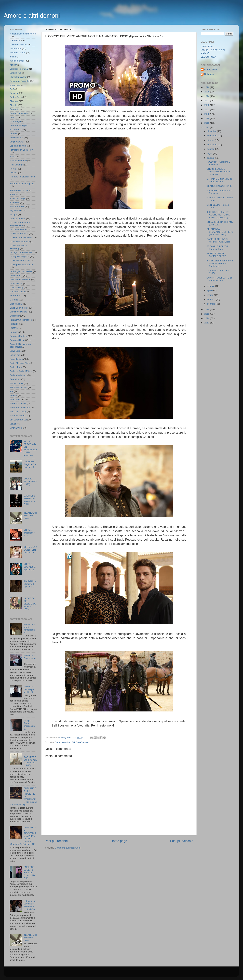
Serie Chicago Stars (20, 363)
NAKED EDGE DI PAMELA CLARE (216, 255)
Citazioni (14, 101)
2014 (207, 318)
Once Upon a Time (19, 308)
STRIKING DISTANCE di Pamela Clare (219, 180)
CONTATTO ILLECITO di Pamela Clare (219, 279)
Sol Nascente (16, 383)
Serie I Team (16, 367)
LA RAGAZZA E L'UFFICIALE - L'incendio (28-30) (30, 760)
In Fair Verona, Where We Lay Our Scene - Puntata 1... (220, 263)
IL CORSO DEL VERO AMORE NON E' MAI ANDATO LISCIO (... (218, 215)
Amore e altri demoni (32, 16)
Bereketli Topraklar (19, 69)
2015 (207, 314)
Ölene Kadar (16, 304)
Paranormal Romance (21, 320)
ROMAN (14, 328)
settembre (212, 145)
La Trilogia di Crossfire (21, 271)
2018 (207, 123)
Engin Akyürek (17, 142)
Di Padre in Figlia (18, 125)
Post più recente (56, 841)
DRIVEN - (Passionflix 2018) (29, 533)
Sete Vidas (15, 379)
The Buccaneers (18, 403)
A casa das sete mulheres (23, 34)
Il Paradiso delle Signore (22, 184)
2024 (207, 96)
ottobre (211, 140)
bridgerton (15, 85)
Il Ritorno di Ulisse (19, 190)
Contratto (14, 109)
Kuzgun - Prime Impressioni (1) (29, 725)
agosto (211, 149)
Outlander (15, 316)
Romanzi (14, 332)
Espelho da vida (18, 146)
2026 (207, 87)
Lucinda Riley (16, 288)
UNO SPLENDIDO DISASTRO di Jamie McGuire (218, 172)
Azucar (13, 65)
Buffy (12, 89)
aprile (210, 290)
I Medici (14, 173)
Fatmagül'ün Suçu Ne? (21, 150)
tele (11, 391)
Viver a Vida (16, 428)
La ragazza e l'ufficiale (21, 252)
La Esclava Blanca (19, 233)
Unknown (209, 74)
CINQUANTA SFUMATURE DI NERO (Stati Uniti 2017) (220, 232)
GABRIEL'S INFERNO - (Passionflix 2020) (29, 500)
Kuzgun (13, 215)
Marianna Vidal (17, 292)
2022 (207, 105)
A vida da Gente (18, 45)
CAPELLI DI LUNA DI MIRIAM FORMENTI (218, 240)
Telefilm (13, 395)
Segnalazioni (16, 359)
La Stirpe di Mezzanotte (22, 265)
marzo (211, 295)
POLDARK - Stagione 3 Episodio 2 (218, 163)
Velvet (13, 424)
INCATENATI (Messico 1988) (30, 516)
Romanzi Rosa (17, 340)
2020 (207, 114)
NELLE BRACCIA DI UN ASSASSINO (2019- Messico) (30, 448)
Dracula (14, 134)
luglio (210, 153)
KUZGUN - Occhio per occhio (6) (29, 689)
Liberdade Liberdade (20, 279)
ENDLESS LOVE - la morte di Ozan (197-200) (29, 873)
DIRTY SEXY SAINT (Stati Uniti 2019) (30, 550)
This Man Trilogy (18, 412)
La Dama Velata (18, 229)
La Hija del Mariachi (20, 242)
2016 (207, 309)
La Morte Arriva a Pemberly (18, 247)
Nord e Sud (15, 296)
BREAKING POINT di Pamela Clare (217, 248)
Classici (14, 105)
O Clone (14, 300)
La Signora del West (20, 261)
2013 (207, 323)
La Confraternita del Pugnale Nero (20, 224)
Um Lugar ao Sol (18, 420)
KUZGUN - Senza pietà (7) (29, 658)
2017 (207, 127)
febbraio (212, 299)
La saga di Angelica (19, 256)
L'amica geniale (17, 219)
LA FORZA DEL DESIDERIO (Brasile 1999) (30, 604)
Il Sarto (13, 194)
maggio (211, 286)
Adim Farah (16, 49)
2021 (207, 110)
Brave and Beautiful (20, 81)
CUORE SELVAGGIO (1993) (30, 481)
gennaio (211, 304)
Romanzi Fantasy (18, 336)
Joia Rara (15, 202)
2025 (207, 92)
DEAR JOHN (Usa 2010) (219, 186)
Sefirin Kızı (15, 355)
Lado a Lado (16, 275)
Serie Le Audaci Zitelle (21, 371)
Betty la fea (15, 73)
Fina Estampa (17, 165)
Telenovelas (16, 399)
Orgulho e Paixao (18, 312)
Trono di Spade (17, 416)
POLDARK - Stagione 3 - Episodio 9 (30, 584)
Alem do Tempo (18, 53)
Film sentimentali (18, 161)
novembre (212, 136)
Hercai (13, 169)
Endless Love (16, 138)
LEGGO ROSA (208, 57)
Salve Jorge (16, 351)
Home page (119, 841)
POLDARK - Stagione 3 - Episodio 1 (30, 464)
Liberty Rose (211, 69)
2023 (207, 101)
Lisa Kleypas (16, 283)
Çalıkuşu (14, 93)
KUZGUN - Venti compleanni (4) (29, 628)
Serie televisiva (63, 742)
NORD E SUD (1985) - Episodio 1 (30, 567)
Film (12, 157)
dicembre (212, 131)
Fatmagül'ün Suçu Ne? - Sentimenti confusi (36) (30, 905)
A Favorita (15, 40)
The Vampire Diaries (20, 408)
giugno (211, 158)
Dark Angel (15, 121)
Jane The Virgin (18, 198)
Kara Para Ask (17, 206)
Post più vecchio (182, 841)
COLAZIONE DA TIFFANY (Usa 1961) (220, 223)
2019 (207, 118)
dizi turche (15, 130)
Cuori (12, 117)
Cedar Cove (16, 97)
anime (13, 57)
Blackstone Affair (18, 77)
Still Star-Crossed (80, 742)
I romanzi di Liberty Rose (22, 177)
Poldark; (14, 324)
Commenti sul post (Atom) (68, 848)
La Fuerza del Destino (21, 238)
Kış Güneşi (15, 210)
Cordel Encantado (19, 113)
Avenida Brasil (17, 61)
